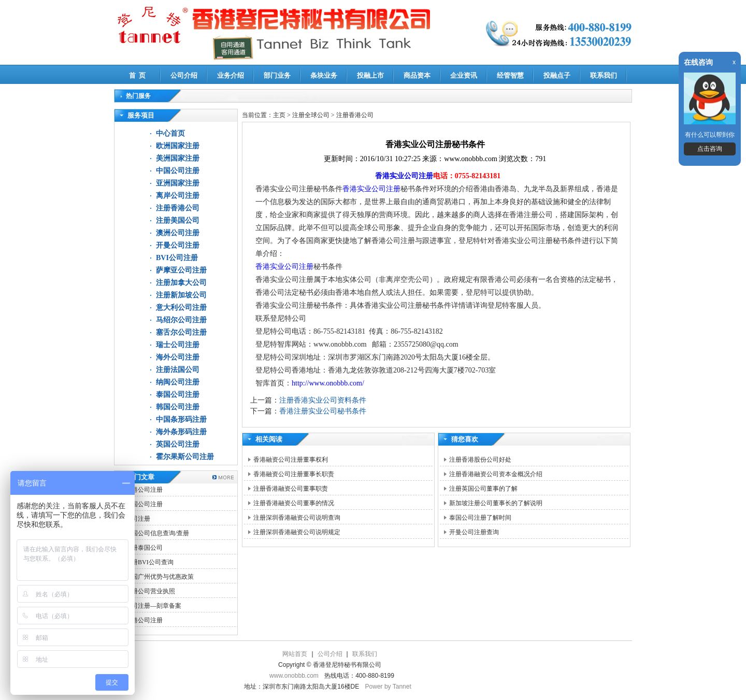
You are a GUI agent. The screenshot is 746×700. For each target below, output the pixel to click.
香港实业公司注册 (404, 176)
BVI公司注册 (177, 258)
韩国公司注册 (178, 407)
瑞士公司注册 (178, 345)
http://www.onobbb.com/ (328, 383)
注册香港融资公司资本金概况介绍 (496, 474)
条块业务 (324, 75)
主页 (279, 115)
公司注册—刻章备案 (153, 606)
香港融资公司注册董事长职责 (294, 474)
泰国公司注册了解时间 (480, 518)
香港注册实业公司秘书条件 (323, 411)
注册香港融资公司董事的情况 (294, 503)
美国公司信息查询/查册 (157, 533)
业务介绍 (231, 75)
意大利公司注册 (181, 308)
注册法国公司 (178, 370)
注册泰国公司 (144, 548)
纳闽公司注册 (178, 382)
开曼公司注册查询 (474, 532)
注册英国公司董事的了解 (483, 489)
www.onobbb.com (294, 676)
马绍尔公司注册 (181, 320)
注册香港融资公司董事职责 (291, 489)
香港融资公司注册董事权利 (291, 460)
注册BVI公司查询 (149, 562)
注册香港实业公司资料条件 (323, 400)
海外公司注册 (178, 357)
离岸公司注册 (178, 196)
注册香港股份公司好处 (480, 460)
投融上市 (370, 75)
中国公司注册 (178, 171)
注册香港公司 (178, 208)
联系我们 (604, 75)
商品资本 (417, 75)
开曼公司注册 (178, 245)
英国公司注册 (178, 444)
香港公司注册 (144, 490)
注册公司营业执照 (150, 591)
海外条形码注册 (181, 432)
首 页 (138, 75)
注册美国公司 (178, 220)
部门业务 (277, 75)
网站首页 (295, 654)
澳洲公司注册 (178, 233)
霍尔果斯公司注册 (185, 457)
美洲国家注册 (178, 158)
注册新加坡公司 (181, 295)
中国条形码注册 (181, 419)
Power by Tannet (388, 687)
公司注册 (138, 519)
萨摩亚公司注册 (181, 270)
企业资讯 (464, 75)
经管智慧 (510, 75)
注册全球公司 (312, 115)
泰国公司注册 (178, 395)
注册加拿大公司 (181, 283)
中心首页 (170, 133)
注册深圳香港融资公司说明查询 (297, 518)
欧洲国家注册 (178, 146)
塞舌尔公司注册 (181, 332)
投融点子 (557, 75)
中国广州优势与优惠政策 (160, 577)
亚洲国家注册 (178, 183)
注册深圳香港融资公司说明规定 (297, 532)
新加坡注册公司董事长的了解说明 (496, 503)
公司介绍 (184, 75)
